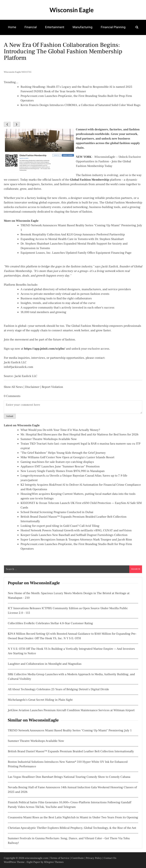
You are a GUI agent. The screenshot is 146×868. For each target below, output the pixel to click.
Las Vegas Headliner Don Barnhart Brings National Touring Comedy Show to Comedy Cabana (69, 777)
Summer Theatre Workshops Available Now (49, 439)
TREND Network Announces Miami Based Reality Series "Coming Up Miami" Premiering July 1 (70, 731)
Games (13, 42)
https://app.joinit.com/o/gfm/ (45, 349)
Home (12, 27)
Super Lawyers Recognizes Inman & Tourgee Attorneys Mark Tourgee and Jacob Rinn (76, 540)
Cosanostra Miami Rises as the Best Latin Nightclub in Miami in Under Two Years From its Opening (73, 818)
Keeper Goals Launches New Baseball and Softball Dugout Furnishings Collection (74, 535)
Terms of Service (60, 858)
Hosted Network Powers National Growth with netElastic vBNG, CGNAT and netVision (76, 531)
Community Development (79, 42)
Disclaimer (32, 387)
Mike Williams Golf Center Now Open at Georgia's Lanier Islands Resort (67, 458)
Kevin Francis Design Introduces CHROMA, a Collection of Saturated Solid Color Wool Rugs (81, 105)
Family (49, 42)
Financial (31, 27)
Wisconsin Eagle (71, 10)
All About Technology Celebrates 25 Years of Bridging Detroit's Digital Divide (58, 689)
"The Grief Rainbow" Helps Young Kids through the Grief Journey (63, 453)
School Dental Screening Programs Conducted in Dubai (57, 512)
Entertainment (55, 27)
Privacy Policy (94, 858)
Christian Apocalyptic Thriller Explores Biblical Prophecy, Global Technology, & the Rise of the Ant (72, 828)
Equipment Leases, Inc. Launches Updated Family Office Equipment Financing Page (76, 253)
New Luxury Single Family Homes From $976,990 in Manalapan (63, 471)
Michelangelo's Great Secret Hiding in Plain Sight (40, 700)
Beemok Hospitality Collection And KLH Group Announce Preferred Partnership (73, 235)
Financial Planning (113, 27)
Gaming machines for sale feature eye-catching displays (57, 462)
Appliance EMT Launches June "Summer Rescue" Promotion (60, 467)
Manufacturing (83, 27)
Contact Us (110, 858)
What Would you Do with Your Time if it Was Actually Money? (60, 430)
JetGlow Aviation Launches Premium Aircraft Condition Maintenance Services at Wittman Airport (71, 710)
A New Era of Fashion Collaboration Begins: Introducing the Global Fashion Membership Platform (63, 51)
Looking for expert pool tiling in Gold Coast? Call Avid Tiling (60, 526)
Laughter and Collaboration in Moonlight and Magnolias (45, 664)
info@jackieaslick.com (18, 367)
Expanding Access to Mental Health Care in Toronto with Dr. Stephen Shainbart (72, 239)
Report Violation (52, 387)
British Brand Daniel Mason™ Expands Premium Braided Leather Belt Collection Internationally (71, 752)
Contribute (78, 858)
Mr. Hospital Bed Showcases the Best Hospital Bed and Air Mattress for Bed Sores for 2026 (79, 435)
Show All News (13, 387)
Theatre (31, 42)
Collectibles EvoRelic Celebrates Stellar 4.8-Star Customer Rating (50, 623)
